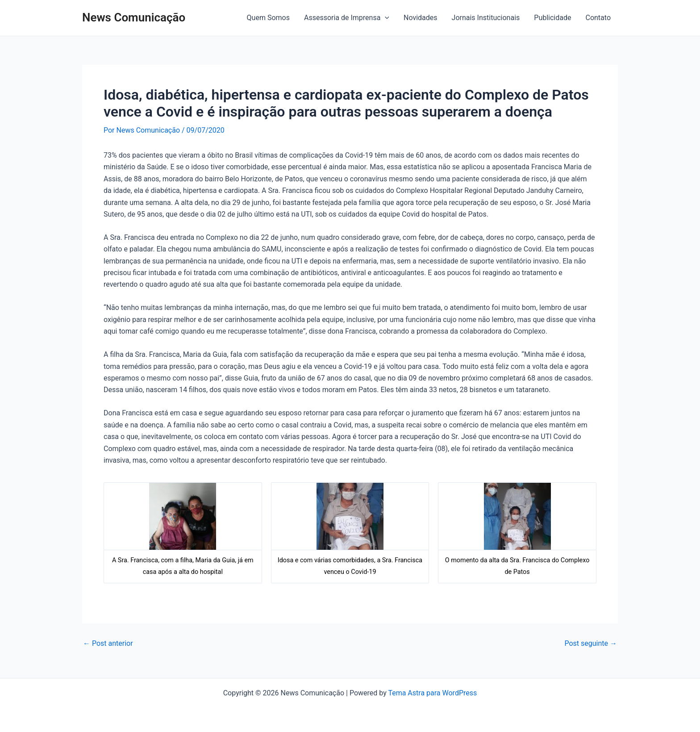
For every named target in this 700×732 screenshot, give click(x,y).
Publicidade (552, 18)
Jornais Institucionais (486, 18)
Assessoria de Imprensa (347, 18)
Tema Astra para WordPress (432, 693)
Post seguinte (591, 644)
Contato (598, 18)
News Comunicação (134, 17)
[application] (385, 18)
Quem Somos (268, 18)
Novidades (421, 18)
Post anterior (108, 644)
